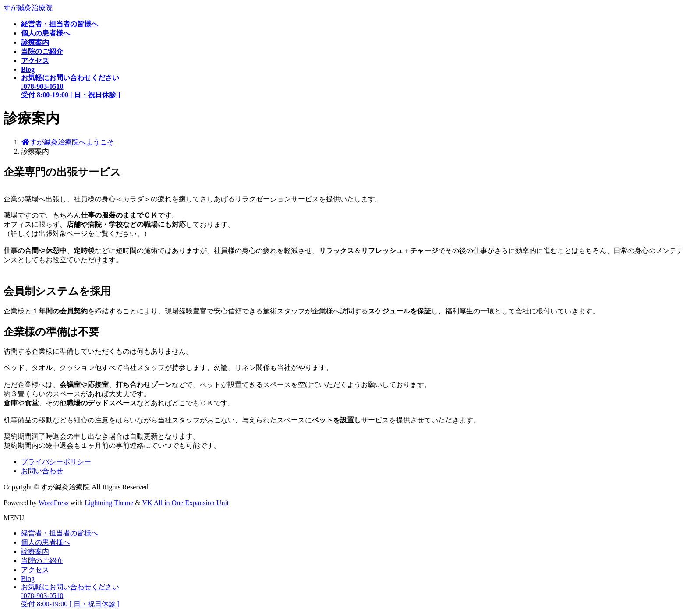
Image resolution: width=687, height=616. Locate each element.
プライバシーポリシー (56, 462)
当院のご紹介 (42, 561)
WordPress (54, 503)
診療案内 (35, 551)
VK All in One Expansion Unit (186, 503)
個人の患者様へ (46, 542)
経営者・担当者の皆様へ (60, 533)
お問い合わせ (42, 471)
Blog (28, 579)
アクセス (35, 570)
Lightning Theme (109, 503)
